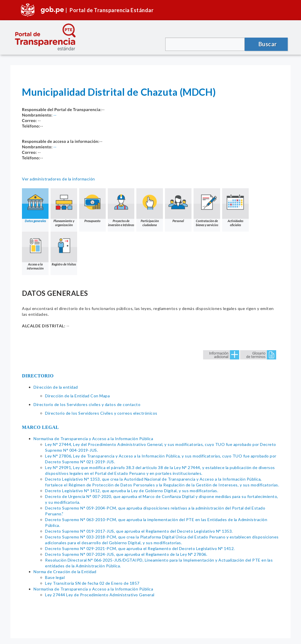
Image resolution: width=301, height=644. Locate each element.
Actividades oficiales (235, 207)
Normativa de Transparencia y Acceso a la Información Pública (93, 439)
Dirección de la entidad (56, 387)
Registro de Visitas (64, 249)
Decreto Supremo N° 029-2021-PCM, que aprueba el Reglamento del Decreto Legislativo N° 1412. (140, 548)
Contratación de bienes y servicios (207, 207)
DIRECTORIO (38, 376)
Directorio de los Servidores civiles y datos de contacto (87, 404)
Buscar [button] (268, 44)
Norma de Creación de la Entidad (65, 572)
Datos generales (35, 205)
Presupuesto (92, 205)
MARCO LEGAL (40, 427)
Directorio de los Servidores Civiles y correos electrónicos (101, 413)
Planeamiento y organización (64, 207)
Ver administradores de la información (58, 179)
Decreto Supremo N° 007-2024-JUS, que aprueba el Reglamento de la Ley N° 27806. (126, 554)
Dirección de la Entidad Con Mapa (77, 396)
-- (55, 115)
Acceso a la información (35, 251)
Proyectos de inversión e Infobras (121, 207)
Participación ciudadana (150, 207)
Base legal (55, 577)
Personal (178, 205)
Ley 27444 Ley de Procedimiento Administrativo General (100, 595)
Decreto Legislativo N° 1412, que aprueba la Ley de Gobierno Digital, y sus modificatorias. (132, 491)
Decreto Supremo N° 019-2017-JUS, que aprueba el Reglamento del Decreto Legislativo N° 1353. (139, 531)
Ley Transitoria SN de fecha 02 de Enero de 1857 (92, 583)
